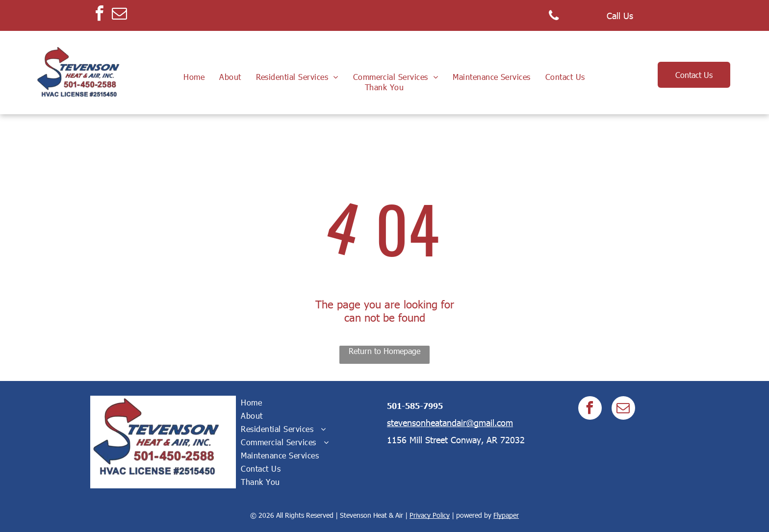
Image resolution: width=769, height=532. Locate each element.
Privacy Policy (430, 515)
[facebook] (99, 15)
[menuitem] (194, 77)
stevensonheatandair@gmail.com (450, 422)
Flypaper (506, 515)
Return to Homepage (384, 351)
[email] (119, 15)
